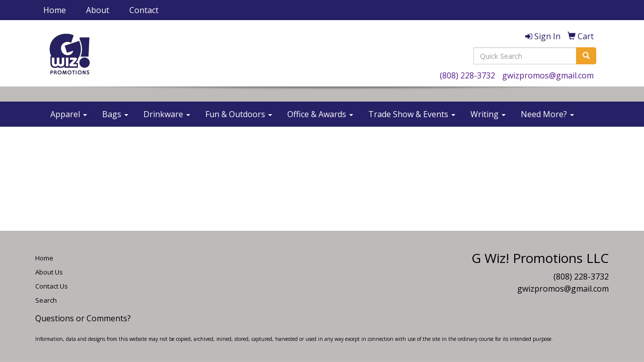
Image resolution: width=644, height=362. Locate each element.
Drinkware (167, 114)
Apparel (69, 114)
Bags (115, 114)
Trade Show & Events (412, 114)
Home (55, 10)
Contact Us (52, 286)
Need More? (547, 114)
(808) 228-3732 (467, 75)
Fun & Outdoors (239, 114)
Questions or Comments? (83, 318)
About (98, 10)
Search (46, 300)
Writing (488, 114)
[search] (586, 56)
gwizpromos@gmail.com (548, 75)
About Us (49, 272)
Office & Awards (320, 114)
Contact (144, 10)
